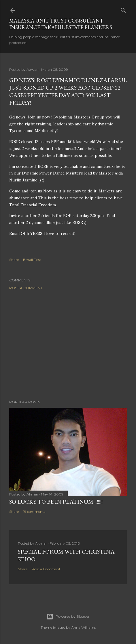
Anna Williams (83, 627)
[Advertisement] (68, 345)
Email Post (32, 260)
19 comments (34, 512)
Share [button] (14, 260)
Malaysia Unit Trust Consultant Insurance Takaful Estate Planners (61, 24)
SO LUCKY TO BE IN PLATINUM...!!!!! (56, 502)
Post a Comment (26, 288)
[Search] (123, 9)
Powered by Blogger (68, 617)
